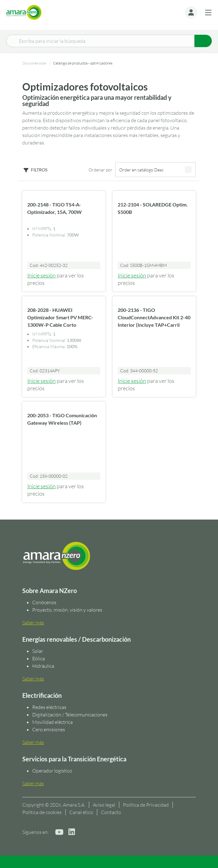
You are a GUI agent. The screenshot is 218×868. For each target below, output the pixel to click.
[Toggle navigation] (208, 13)
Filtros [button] (39, 170)
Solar (38, 651)
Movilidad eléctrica (52, 722)
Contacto (111, 812)
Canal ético (81, 812)
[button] (191, 12)
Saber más (33, 622)
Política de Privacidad (146, 805)
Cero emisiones (49, 729)
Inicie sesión (41, 275)
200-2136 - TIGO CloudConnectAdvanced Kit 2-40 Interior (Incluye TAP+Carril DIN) (154, 321)
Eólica (39, 658)
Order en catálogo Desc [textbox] (141, 170)
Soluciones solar (35, 63)
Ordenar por (100, 170)
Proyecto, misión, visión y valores (67, 610)
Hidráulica (43, 666)
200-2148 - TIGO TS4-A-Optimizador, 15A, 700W (54, 208)
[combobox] (155, 170)
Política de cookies (42, 812)
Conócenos (44, 602)
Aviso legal (104, 805)
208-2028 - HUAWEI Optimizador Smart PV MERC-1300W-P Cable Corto (60, 317)
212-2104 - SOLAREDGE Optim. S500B (153, 208)
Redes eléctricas (49, 707)
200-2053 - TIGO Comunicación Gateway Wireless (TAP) (62, 419)
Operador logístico (52, 771)
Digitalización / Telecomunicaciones (70, 715)
